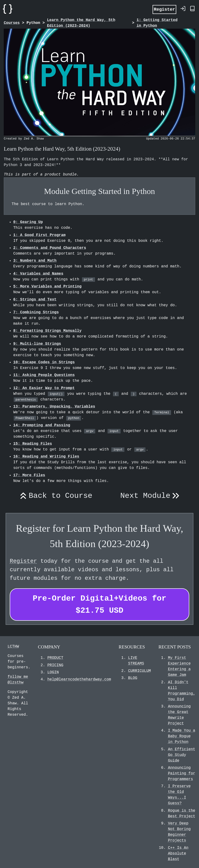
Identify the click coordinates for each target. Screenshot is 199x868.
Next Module (151, 496)
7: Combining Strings (36, 312)
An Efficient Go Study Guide (182, 755)
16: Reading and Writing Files (46, 457)
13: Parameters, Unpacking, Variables (54, 407)
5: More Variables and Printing (47, 287)
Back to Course (55, 496)
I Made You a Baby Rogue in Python (182, 736)
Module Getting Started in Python (99, 191)
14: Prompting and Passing (42, 425)
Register (164, 9)
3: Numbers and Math (35, 261)
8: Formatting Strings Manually (47, 331)
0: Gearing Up (28, 222)
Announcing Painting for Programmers (182, 774)
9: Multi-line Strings (37, 344)
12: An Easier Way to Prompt (44, 388)
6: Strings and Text (35, 300)
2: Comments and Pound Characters (50, 248)
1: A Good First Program (39, 235)
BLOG (133, 678)
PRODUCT (55, 658)
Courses (12, 23)
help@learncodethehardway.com (79, 679)
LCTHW (13, 647)
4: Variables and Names (38, 274)
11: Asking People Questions (44, 375)
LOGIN (53, 672)
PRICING (55, 665)
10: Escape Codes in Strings (44, 362)
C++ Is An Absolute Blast (178, 854)
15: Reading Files (33, 444)
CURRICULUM (140, 671)
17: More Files (29, 475)
